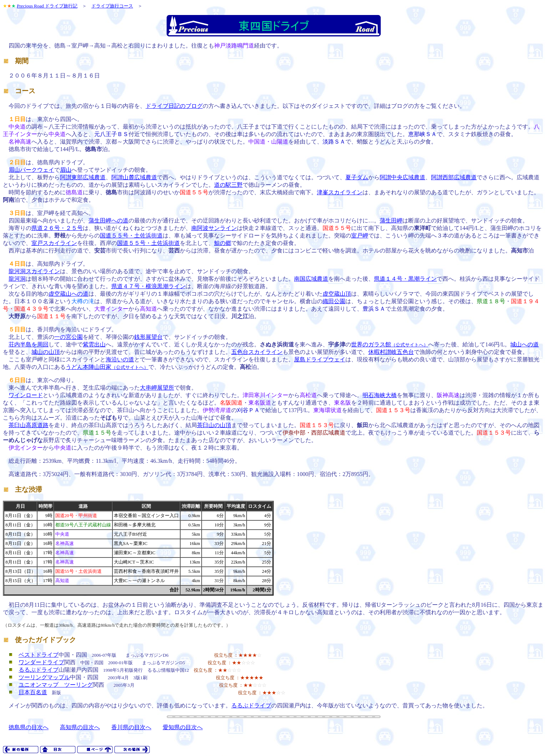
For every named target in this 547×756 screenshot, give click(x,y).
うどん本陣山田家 (107, 367)
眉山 (66, 170)
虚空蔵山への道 (69, 294)
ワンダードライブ (41, 662)
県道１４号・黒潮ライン (405, 279)
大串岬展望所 (157, 388)
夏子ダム (357, 177)
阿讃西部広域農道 (454, 177)
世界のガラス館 (390, 344)
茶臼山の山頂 (214, 425)
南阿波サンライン (214, 228)
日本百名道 (33, 692)
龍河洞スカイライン (34, 271)
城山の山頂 (46, 352)
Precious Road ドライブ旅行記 (47, 6)
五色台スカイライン (257, 352)
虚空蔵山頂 (337, 294)
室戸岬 (360, 236)
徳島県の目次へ (29, 727)
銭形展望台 (148, 337)
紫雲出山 (94, 344)
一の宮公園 (69, 337)
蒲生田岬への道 (108, 221)
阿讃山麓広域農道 (134, 177)
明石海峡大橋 (380, 395)
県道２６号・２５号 (57, 228)
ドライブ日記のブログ (174, 106)
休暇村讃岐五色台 (391, 352)
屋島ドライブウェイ (320, 359)
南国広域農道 (311, 279)
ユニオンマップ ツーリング (56, 685)
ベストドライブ (39, 655)
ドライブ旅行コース (112, 6)
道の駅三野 (228, 185)
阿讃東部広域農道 (83, 177)
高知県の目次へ (80, 727)
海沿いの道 (120, 359)
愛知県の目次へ (183, 727)
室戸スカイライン (54, 243)
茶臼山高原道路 (29, 425)
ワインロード (26, 395)
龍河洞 (17, 279)
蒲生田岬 (391, 221)
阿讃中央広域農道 (402, 177)
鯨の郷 (223, 243)
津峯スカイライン (340, 192)
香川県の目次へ (131, 727)
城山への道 (525, 344)
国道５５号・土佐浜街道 (131, 236)
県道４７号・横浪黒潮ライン (148, 286)
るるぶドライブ (39, 670)
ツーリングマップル (44, 677)
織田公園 (334, 301)
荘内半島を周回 (29, 344)
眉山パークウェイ (31, 170)
